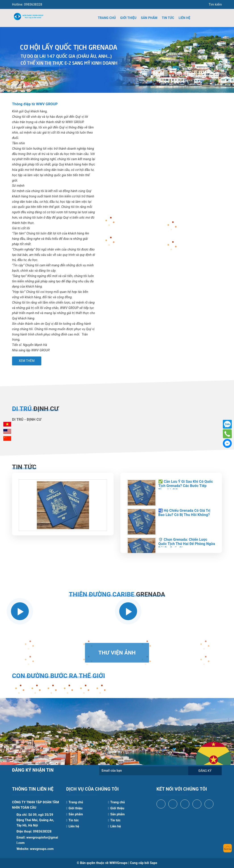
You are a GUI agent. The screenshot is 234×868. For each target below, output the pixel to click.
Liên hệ (184, 18)
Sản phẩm (149, 18)
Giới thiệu (128, 18)
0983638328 (27, 4)
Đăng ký (205, 771)
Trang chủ (107, 18)
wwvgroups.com (42, 849)
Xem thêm (27, 361)
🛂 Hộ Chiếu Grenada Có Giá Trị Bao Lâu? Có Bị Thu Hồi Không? (184, 513)
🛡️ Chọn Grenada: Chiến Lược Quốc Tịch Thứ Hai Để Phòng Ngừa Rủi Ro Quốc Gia (187, 544)
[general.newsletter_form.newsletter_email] (144, 771)
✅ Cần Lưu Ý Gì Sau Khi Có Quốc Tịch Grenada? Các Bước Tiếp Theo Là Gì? (186, 486)
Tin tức (168, 18)
